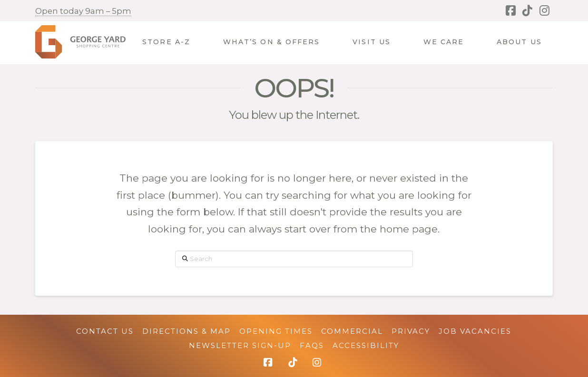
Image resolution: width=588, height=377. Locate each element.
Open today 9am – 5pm (83, 11)
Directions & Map (186, 331)
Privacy (411, 331)
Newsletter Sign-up (240, 345)
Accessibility (366, 345)
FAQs (312, 345)
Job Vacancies (475, 331)
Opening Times (276, 331)
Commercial (352, 331)
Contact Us (105, 331)
